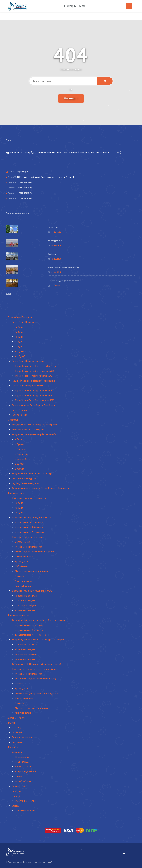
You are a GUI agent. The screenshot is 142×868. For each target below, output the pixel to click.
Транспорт (17, 732)
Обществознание (24, 581)
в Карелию (20, 469)
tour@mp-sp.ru (22, 172)
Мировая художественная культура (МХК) (36, 552)
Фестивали (17, 742)
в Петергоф (21, 439)
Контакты (13, 747)
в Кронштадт (22, 454)
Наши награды (22, 762)
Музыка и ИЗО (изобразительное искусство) (37, 693)
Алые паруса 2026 (55, 241)
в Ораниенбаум (22, 459)
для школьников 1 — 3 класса (29, 625)
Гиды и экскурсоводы (22, 737)
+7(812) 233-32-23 (25, 193)
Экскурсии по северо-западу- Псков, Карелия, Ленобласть (40, 488)
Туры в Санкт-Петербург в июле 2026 (33, 395)
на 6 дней (20, 347)
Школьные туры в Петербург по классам (31, 518)
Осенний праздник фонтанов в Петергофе (65, 281)
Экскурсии (13, 420)
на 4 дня (19, 337)
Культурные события (25, 801)
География (20, 576)
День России (53, 227)
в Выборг (20, 464)
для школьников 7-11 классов (29, 532)
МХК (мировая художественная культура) (35, 679)
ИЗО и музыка (22, 566)
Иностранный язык (24, 557)
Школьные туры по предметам (27, 537)
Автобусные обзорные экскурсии (28, 430)
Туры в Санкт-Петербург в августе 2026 (35, 400)
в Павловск (21, 449)
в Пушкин (20, 444)
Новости (16, 796)
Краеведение (22, 561)
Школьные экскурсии (19, 615)
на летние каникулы (25, 601)
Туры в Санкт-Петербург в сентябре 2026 (35, 366)
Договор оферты (23, 767)
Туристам (16, 791)
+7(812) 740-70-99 (25, 188)
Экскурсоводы (22, 757)
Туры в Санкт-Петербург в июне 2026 (33, 390)
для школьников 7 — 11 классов (30, 635)
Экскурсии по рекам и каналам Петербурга (32, 474)
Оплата (19, 776)
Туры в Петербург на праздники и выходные (33, 381)
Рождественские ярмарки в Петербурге (63, 267)
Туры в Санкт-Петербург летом (27, 386)
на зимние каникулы (25, 610)
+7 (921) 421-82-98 (74, 6)
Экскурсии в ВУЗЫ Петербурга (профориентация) (36, 664)
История (19, 684)
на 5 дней (20, 342)
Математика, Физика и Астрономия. (32, 571)
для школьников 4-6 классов (29, 527)
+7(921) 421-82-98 (25, 198)
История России (23, 542)
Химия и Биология (24, 586)
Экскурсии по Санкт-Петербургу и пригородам (35, 425)
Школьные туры (16, 493)
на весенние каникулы (26, 596)
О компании (17, 752)
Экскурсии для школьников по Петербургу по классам (38, 620)
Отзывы (15, 806)
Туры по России (19, 415)
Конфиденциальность (26, 772)
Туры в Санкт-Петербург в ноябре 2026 (34, 376)
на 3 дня (19, 332)
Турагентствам (19, 786)
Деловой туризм (16, 718)
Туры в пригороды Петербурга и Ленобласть (33, 405)
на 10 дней (20, 356)
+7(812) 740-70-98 (25, 182)
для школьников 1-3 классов (29, 522)
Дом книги (52, 254)
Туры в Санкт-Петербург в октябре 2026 (35, 371)
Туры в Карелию (20, 410)
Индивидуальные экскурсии (25, 483)
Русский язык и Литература (28, 547)
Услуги (11, 723)
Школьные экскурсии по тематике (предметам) (35, 669)
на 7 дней (20, 351)
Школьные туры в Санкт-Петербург (29, 498)
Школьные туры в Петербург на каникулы (32, 591)
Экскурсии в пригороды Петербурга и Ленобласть (36, 434)
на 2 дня (19, 327)
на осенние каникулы (25, 605)
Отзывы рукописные (25, 811)
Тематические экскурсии (24, 478)
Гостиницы (17, 728)
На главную (71, 98)
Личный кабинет (23, 781)
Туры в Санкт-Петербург (20, 317)
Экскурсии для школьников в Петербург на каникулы (38, 640)
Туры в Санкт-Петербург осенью (28, 361)
